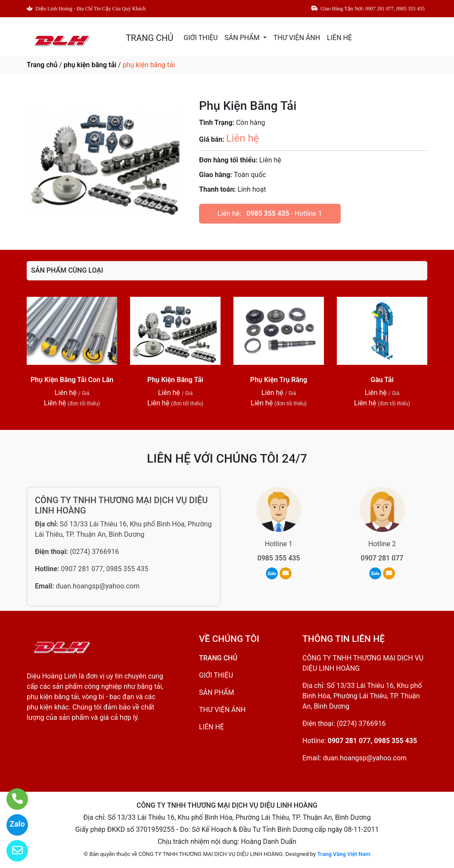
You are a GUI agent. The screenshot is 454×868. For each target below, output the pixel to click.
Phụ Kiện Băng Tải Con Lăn (72, 380)
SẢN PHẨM (243, 38)
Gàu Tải (382, 380)
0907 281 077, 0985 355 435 (104, 569)
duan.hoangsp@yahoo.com (98, 586)
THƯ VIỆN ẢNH (297, 38)
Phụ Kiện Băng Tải (175, 380)
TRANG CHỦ (149, 38)
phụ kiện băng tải (90, 65)
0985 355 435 (268, 213)
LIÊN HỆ (339, 38)
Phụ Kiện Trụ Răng (279, 380)
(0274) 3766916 (94, 552)
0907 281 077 (382, 558)
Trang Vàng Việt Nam (344, 854)
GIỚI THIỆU (201, 38)
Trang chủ (42, 65)
